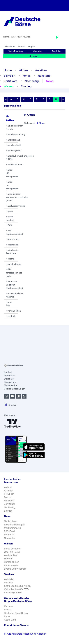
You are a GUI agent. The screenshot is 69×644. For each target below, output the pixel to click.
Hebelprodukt (13, 239)
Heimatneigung (13, 264)
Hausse (10, 211)
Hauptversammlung (16, 206)
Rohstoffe (44, 76)
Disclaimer (9, 379)
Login (33, 56)
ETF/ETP (9, 76)
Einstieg (26, 86)
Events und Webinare (15, 569)
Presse (8, 610)
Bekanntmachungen (15, 525)
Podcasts (9, 535)
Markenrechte (11, 385)
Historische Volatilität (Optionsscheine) (14, 285)
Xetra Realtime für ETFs (17, 589)
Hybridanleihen (13, 311)
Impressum (9, 375)
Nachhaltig (32, 81)
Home (8, 70)
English (32, 46)
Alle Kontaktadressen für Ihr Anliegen (25, 634)
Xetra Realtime (16, 51)
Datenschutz (10, 382)
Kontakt (22, 46)
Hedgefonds (12, 245)
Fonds (27, 76)
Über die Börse (12, 552)
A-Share (41, 123)
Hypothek (11, 316)
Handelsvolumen (14, 164)
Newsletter (10, 46)
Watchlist (37, 51)
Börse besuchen (13, 549)
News (50, 81)
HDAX (9, 225)
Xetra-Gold (10, 620)
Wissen (9, 86)
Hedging (10, 259)
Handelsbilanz (13, 140)
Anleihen (41, 70)
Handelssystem (13, 150)
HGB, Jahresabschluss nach (14, 273)
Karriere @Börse (13, 593)
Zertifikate (10, 81)
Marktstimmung (12, 528)
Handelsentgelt (13, 145)
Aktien (23, 70)
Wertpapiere (11, 555)
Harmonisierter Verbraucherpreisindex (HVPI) (17, 197)
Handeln (9, 559)
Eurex (7, 616)
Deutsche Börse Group (16, 613)
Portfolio (56, 51)
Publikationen (11, 565)
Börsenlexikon (11, 562)
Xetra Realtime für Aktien (17, 586)
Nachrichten (10, 521)
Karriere (8, 606)
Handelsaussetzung (16, 134)
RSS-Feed (9, 531)
